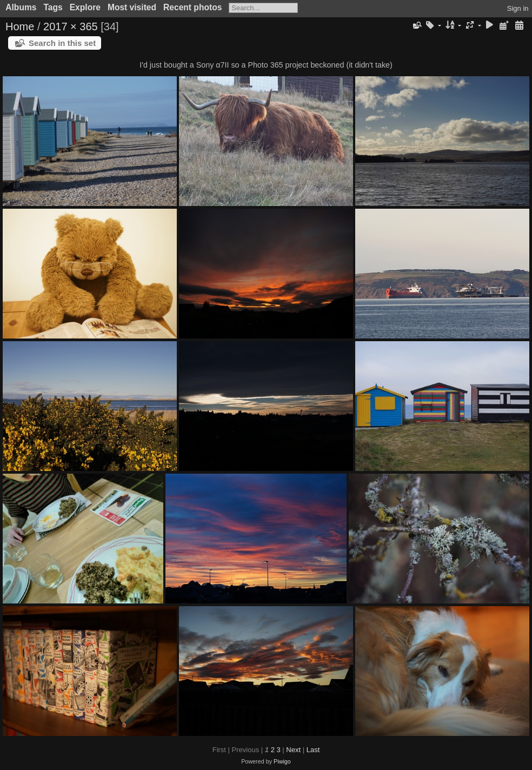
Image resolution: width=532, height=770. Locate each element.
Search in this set (62, 43)
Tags (53, 7)
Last (313, 750)
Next (293, 750)
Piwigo (282, 761)
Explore (85, 7)
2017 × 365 (71, 26)
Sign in (518, 8)
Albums (21, 7)
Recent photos (192, 7)
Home (20, 26)
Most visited (132, 7)
